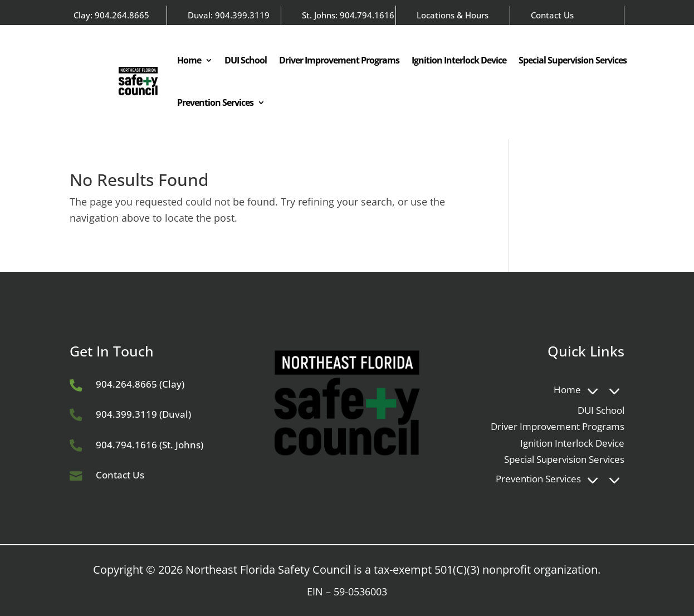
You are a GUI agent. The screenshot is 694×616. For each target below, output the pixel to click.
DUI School (246, 60)
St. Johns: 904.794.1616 (348, 15)
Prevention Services (215, 102)
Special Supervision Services (573, 60)
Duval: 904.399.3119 (229, 15)
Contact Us (552, 15)
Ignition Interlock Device (459, 60)
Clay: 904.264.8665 (111, 15)
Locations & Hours (453, 15)
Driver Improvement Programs (339, 60)
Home (189, 60)
